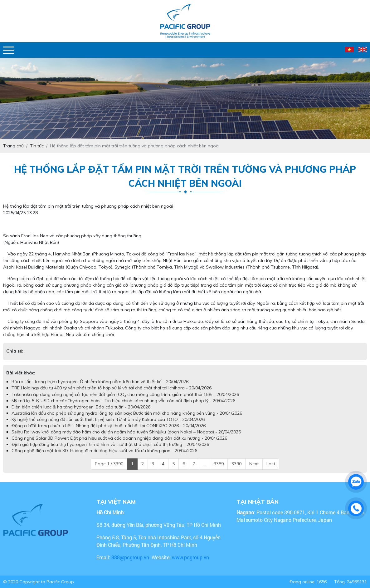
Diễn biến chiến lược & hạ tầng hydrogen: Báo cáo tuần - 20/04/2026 (81, 407)
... (204, 464)
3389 (219, 464)
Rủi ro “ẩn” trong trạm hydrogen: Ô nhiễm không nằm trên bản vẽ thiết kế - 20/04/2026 (100, 382)
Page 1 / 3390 (109, 464)
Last (271, 464)
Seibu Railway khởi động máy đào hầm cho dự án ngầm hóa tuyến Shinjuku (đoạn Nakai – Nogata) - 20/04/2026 (126, 432)
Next (254, 464)
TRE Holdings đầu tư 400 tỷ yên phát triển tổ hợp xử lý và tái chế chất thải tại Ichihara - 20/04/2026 (112, 388)
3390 (236, 464)
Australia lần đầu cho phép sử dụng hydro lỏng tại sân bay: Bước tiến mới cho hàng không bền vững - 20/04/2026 (127, 413)
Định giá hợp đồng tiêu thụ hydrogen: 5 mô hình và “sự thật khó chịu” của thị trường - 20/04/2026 (110, 444)
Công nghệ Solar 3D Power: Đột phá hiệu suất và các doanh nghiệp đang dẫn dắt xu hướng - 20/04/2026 (119, 438)
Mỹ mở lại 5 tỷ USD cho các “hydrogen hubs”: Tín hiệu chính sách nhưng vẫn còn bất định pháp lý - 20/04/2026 (123, 401)
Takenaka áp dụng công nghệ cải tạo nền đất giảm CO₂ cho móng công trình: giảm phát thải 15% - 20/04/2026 (125, 394)
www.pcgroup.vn (191, 557)
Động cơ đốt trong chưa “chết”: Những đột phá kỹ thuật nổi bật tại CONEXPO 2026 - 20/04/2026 (109, 426)
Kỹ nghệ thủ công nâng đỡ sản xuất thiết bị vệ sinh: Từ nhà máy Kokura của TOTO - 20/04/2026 (108, 419)
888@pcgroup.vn (130, 557)
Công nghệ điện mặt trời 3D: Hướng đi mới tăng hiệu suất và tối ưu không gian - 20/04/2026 (104, 451)
